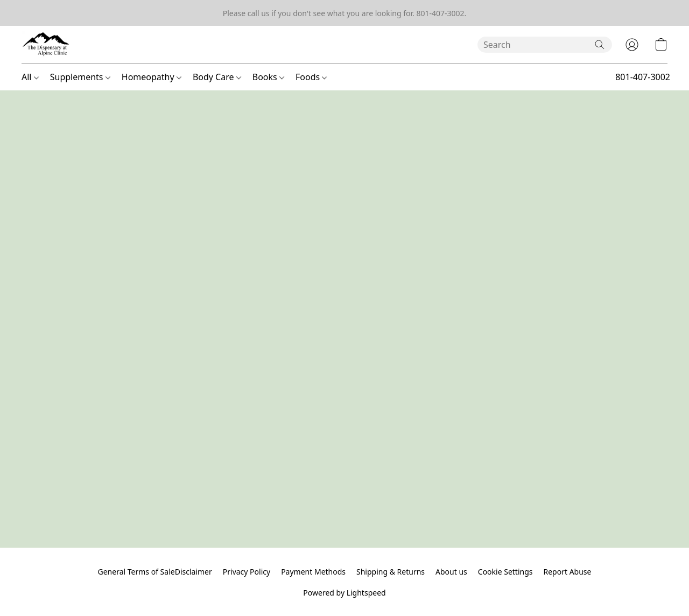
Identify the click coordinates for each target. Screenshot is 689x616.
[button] (46, 45)
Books (268, 77)
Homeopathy (152, 77)
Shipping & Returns (391, 572)
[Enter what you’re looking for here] (545, 45)
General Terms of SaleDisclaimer (155, 572)
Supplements (80, 77)
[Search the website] (600, 45)
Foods (311, 77)
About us (451, 572)
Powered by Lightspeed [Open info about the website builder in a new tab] (344, 593)
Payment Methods (313, 572)
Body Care (217, 77)
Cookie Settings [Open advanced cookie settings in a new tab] (505, 572)
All (30, 77)
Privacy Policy (247, 572)
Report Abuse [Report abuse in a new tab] (567, 572)
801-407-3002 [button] (643, 77)
